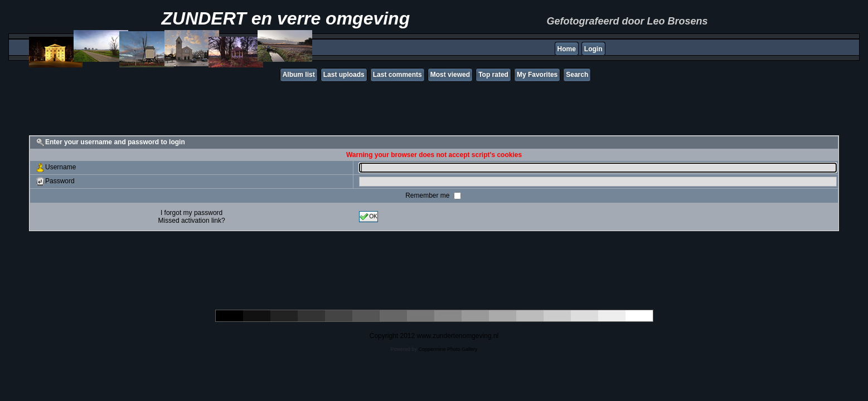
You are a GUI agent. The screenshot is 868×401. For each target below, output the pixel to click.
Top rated (493, 75)
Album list (299, 75)
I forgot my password (191, 213)
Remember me (428, 195)
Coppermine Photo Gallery (448, 349)
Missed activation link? (192, 221)
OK (368, 217)
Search (577, 75)
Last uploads (344, 75)
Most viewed (450, 75)
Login (593, 49)
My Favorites (537, 75)
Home (567, 49)
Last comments (397, 75)
